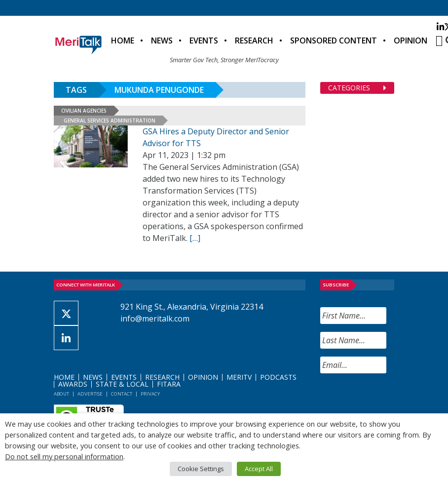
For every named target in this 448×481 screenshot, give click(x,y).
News (162, 40)
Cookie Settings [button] (201, 469)
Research (254, 40)
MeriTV (239, 377)
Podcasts (278, 377)
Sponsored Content (334, 40)
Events (204, 40)
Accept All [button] (259, 469)
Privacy (150, 394)
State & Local (122, 384)
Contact (122, 394)
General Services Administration (110, 120)
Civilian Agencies (84, 111)
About (61, 394)
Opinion (411, 40)
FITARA (169, 384)
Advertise (90, 394)
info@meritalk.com (155, 319)
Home (123, 40)
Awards (73, 384)
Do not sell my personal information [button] (64, 456)
